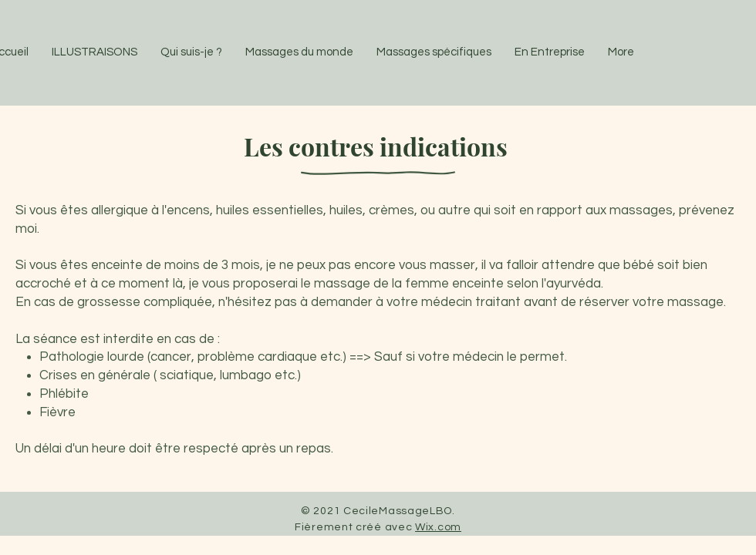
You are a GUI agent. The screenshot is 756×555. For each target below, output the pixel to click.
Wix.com (438, 527)
